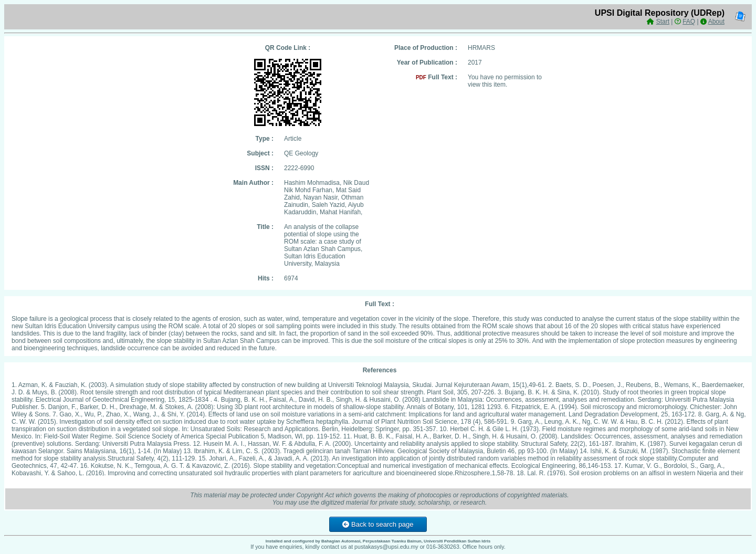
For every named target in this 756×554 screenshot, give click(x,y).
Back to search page (378, 524)
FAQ (689, 22)
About (716, 22)
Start (663, 22)
